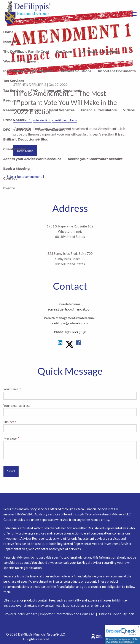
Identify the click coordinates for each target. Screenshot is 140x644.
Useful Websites (61, 110)
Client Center (14, 149)
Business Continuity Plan (116, 614)
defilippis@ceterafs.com (70, 323)
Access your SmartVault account (95, 159)
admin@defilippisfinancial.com (70, 309)
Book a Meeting (17, 169)
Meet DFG (12, 42)
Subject (24, 422)
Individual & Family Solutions (28, 71)
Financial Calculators (99, 110)
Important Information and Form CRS (68, 614)
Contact (10, 178)
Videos (129, 110)
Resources (12, 100)
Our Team (64, 51)
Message (25, 438)
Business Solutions (75, 71)
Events (9, 188)
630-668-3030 (76, 332)
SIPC (30, 514)
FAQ (34, 91)
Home (8, 32)
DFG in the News (17, 130)
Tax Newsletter (50, 130)
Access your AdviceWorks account (32, 159)
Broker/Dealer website (21, 614)
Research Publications (22, 110)
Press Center (14, 120)
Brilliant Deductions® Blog (26, 139)
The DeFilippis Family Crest (26, 51)
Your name (26, 389)
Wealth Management (21, 61)
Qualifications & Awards (99, 51)
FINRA (20, 514)
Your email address (32, 405)
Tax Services (14, 81)
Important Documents (117, 71)
